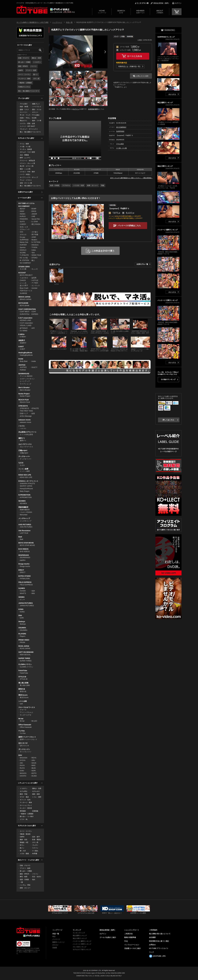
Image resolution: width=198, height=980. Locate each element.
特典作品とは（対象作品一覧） (130, 66)
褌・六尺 (23, 851)
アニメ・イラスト (26, 180)
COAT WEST (25, 312)
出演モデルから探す (25, 192)
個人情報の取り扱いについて (160, 934)
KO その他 (24, 258)
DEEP (22, 211)
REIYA (34, 758)
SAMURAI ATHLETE (27, 484)
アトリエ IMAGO (26, 376)
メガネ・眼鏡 (24, 854)
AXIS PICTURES (25, 525)
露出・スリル (37, 109)
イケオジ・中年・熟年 (27, 172)
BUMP (34, 209)
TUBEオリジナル (24, 87)
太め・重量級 (24, 155)
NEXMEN (22, 501)
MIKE (33, 765)
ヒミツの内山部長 (26, 435)
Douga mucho (24, 564)
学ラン (22, 845)
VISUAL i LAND (26, 325)
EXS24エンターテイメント (28, 481)
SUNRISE (23, 293)
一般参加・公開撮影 (25, 83)
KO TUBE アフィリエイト (159, 948)
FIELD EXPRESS (25, 582)
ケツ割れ (35, 851)
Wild (33, 593)
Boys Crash (24, 288)
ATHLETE (35, 408)
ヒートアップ (25, 381)
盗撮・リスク (24, 109)
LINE (33, 216)
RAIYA (22, 765)
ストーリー (24, 112)
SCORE (23, 253)
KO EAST (22, 273)
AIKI (21, 763)
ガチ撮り (35, 232)
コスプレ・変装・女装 (27, 123)
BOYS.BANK (23, 303)
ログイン (178, 3)
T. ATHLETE (24, 255)
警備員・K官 (24, 842)
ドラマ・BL (24, 819)
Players (23, 636)
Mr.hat (21, 719)
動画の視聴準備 (130, 937)
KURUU (23, 216)
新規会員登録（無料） (162, 3)
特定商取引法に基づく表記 (159, 941)
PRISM (22, 642)
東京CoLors (23, 695)
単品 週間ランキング (80, 936)
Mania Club (24, 242)
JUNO (34, 237)
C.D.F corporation (25, 318)
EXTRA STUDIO (25, 576)
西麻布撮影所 (23, 507)
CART (177, 12)
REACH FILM (24, 400)
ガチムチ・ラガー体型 (27, 152)
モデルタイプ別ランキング (82, 950)
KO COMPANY (24, 206)
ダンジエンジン (24, 749)
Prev (51, 52)
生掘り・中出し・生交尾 (28, 118)
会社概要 (152, 937)
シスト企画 (23, 701)
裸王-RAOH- (36, 224)
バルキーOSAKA (26, 512)
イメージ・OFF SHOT (27, 126)
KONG (21, 609)
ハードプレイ (37, 107)
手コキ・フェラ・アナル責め (30, 115)
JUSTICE (22, 365)
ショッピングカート (132, 930)
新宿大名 (22, 689)
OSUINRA (22, 628)
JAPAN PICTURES (26, 603)
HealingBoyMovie (25, 353)
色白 (34, 879)
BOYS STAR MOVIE (26, 543)
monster (34, 288)
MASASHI (24, 758)
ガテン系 (36, 79)
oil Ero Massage (26, 416)
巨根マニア (24, 414)
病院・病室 (36, 794)
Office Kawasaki (25, 725)
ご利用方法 (128, 934)
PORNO (23, 370)
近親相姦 (35, 811)
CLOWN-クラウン (25, 664)
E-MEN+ (22, 334)
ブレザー (35, 845)
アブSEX (35, 283)
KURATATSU (25, 314)
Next (105, 52)
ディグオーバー (24, 456)
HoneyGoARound (26, 489)
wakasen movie (24, 420)
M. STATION (24, 260)
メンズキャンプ (24, 518)
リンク (152, 952)
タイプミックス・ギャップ (29, 177)
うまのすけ (24, 278)
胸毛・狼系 (24, 877)
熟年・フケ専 (37, 121)
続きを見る (172, 94)
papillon (23, 560)
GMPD (21, 70)
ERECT (21, 570)
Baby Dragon (25, 491)
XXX (21, 232)
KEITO (34, 773)
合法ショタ (24, 227)
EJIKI (22, 618)
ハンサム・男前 (25, 885)
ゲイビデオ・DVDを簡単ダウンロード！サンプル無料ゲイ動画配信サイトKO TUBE (45, 3)
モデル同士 (24, 791)
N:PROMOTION (24, 495)
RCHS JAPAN (24, 646)
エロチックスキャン (27, 379)
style (33, 591)
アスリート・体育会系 (27, 161)
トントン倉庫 (23, 469)
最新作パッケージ (58, 942)
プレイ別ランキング (80, 947)
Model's (34, 240)
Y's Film (22, 731)
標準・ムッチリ (25, 158)
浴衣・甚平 (36, 837)
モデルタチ (36, 791)
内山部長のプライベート (28, 432)
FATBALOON (25, 579)
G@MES (22, 588)
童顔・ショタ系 (25, 169)
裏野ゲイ (22, 438)
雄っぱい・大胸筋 (24, 62)
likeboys (22, 622)
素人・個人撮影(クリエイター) (29, 91)
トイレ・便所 (37, 797)
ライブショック (26, 384)
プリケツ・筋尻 (31, 70)
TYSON (34, 247)
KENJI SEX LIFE (25, 475)
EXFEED (35, 314)
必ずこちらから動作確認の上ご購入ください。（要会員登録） (131, 178)
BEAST (22, 209)
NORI (34, 771)
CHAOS (23, 280)
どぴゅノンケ (25, 229)
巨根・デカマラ (24, 58)
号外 (33, 253)
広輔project (23, 450)
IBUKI (34, 768)
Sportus (23, 247)
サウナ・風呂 (24, 797)
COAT (34, 312)
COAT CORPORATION (27, 309)
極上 (33, 260)
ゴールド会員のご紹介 (108, 937)
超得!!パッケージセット (27, 737)
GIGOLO (23, 250)
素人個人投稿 (23, 683)
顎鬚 (103, 185)
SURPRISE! (24, 240)
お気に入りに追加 (142, 76)
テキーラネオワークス (27, 707)
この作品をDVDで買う (103, 251)
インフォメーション (132, 945)
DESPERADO (24, 555)
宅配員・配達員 (25, 834)
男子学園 (35, 235)
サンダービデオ (26, 715)
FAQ (126, 941)
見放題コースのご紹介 (133, 948)
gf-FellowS (24, 328)
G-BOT (21, 347)
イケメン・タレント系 (27, 163)
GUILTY (34, 367)
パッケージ (56, 939)
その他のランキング (168, 379)
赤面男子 (22, 340)
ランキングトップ (79, 933)
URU (33, 760)
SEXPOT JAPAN (26, 486)
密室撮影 (23, 811)
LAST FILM (24, 533)
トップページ (102, 11)
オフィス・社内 (25, 800)
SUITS (22, 222)
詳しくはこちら (168, 420)
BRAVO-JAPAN (24, 297)
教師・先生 (24, 840)
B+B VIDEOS (23, 549)
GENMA (22, 597)
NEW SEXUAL (25, 655)
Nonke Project (24, 394)
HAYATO (23, 776)
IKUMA (34, 776)
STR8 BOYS (23, 406)
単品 (54, 936)
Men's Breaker (24, 388)
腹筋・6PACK (23, 66)
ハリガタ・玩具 (79, 185)
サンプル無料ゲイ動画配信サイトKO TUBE (32, 22)
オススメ (55, 945)
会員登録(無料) (93, 109)
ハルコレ (22, 426)
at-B (33, 328)
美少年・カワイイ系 (27, 166)
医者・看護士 (37, 840)
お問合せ (152, 945)
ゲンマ (22, 600)
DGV (20, 755)
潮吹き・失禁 (36, 58)
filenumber (24, 515)
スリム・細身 (24, 144)
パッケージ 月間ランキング (82, 944)
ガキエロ (23, 235)
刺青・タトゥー (25, 888)
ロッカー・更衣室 (26, 808)
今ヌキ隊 (23, 269)
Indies (34, 250)
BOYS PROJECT (26, 275)
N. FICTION (36, 242)
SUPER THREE (24, 658)
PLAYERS (22, 634)
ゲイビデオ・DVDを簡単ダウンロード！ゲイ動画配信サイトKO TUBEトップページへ (28, 930)
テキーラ (23, 710)
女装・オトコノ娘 (26, 183)
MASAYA (23, 773)
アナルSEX (24, 104)
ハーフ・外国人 (25, 174)
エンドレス (36, 286)
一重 (21, 882)
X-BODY (23, 224)
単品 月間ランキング (80, 938)
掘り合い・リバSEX (27, 816)
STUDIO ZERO (24, 267)
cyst (21, 704)
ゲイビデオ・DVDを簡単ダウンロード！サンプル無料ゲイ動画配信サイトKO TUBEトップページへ (32, 9)
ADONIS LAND (25, 320)
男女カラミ (24, 121)
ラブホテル (66, 185)
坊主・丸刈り (37, 877)
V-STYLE (35, 280)
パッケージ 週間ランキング (82, 941)
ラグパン (35, 848)
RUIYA (22, 768)
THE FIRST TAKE (26, 411)
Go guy (22, 237)
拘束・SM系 (24, 107)
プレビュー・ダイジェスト (29, 129)
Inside (21, 359)
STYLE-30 (22, 677)
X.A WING (24, 331)
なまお (21, 463)
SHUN (34, 763)
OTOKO (34, 258)
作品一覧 (69, 22)
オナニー (35, 112)
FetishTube (23, 671)
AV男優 (35, 854)
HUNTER (23, 245)
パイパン (34, 66)
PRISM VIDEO (24, 640)
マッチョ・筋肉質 (26, 149)
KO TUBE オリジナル (26, 203)
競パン (36, 74)
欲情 (33, 414)
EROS (34, 211)
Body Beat (24, 361)
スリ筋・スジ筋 (25, 147)
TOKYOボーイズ (26, 291)
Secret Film (36, 219)
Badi (20, 537)
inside (34, 361)
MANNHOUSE (24, 374)
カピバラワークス (25, 444)
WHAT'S (23, 593)
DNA (20, 616)
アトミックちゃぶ (26, 712)
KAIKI (22, 771)
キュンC (35, 269)
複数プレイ (36, 104)
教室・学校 (24, 794)
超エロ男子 (24, 286)
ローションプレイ (26, 805)
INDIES (23, 214)
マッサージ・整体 (24, 79)
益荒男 (34, 278)
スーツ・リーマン (24, 74)
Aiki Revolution (24, 531)
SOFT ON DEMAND (26, 652)
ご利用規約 (153, 930)
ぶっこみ (23, 283)
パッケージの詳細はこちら (129, 225)
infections (35, 245)
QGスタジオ (23, 743)
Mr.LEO (34, 721)
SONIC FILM (36, 255)
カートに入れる (135, 56)
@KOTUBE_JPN (159, 956)
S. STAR (35, 222)
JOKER (34, 214)
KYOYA (23, 760)
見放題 (55, 948)
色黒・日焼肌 (24, 879)
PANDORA (24, 219)
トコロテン (37, 62)
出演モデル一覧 (142, 264)
